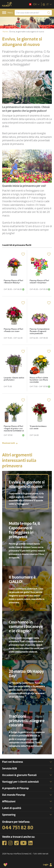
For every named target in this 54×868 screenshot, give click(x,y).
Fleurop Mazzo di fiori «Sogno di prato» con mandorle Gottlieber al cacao (14, 430)
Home (5, 32)
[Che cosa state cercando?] (33, 13)
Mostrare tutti (8, 443)
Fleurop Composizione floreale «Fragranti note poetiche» (40, 331)
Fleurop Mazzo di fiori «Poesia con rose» (13, 330)
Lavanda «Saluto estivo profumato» (14, 379)
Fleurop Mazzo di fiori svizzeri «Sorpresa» (39, 282)
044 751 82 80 (18, 828)
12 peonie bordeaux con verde (38, 427)
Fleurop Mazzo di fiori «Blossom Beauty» (13, 282)
